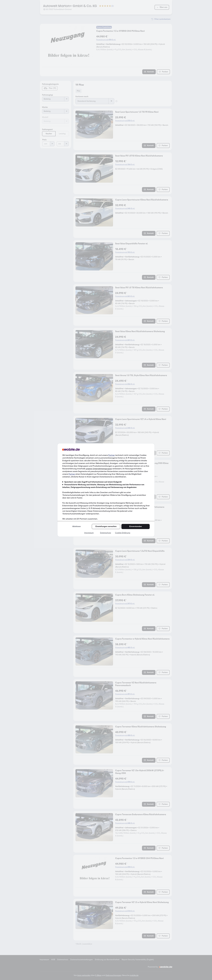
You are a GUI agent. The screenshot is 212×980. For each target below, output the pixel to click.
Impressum (89, 533)
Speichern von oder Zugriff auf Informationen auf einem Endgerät (93, 482)
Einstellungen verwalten (106, 526)
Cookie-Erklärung (123, 533)
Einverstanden (136, 526)
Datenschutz (106, 533)
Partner (112, 455)
